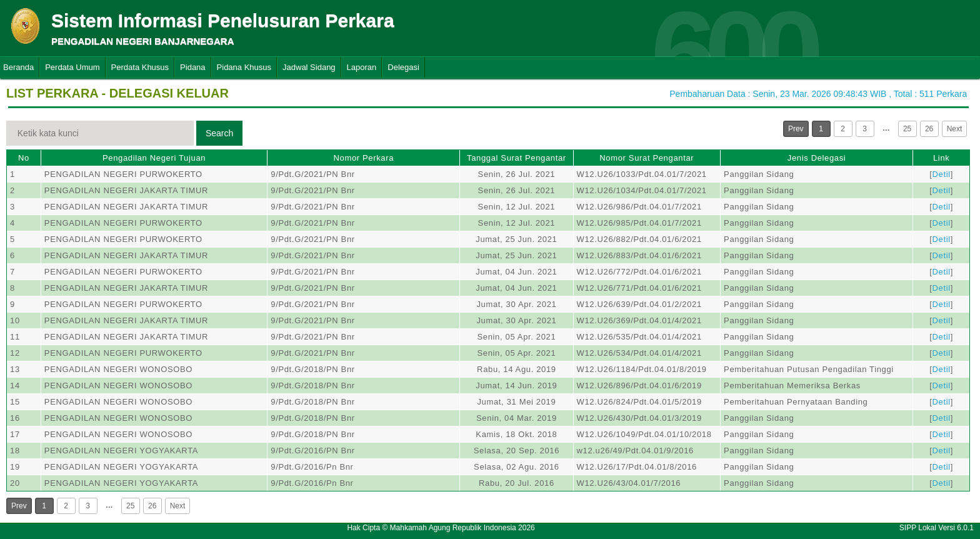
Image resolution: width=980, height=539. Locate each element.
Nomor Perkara (363, 158)
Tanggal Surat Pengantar (517, 158)
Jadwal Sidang (309, 67)
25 (907, 129)
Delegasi (403, 67)
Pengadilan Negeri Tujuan (154, 158)
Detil (942, 174)
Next (955, 129)
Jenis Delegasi (817, 158)
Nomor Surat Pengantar (647, 158)
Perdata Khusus (140, 67)
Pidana (192, 67)
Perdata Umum (72, 67)
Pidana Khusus (244, 67)
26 (929, 129)
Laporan (362, 67)
